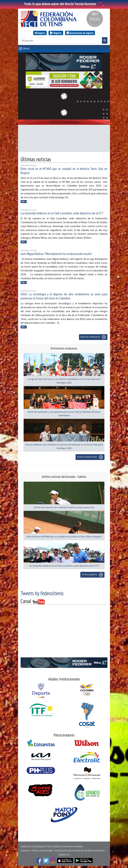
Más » (24, 201)
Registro (56, 33)
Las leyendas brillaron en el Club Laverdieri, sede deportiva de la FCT (62, 213)
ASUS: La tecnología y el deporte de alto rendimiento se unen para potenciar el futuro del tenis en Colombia (64, 296)
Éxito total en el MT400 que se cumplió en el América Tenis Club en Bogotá (64, 170)
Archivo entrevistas (90, 456)
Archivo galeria (92, 574)
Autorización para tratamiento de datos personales (80, 850)
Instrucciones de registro (80, 33)
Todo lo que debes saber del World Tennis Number (64, 4)
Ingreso (40, 33)
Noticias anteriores (93, 336)
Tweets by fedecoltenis (42, 593)
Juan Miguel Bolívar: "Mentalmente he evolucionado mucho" (56, 253)
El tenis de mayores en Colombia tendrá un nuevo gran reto (64, 507)
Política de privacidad (42, 850)
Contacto (25, 850)
